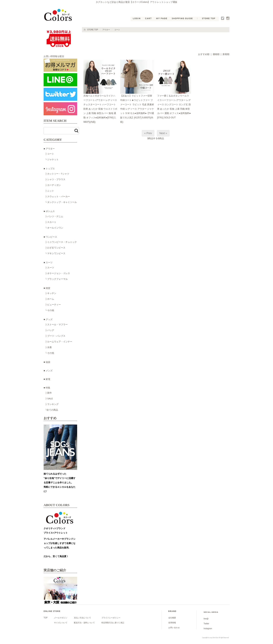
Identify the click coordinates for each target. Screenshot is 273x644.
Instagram (228, 19)
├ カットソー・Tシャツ (57, 174)
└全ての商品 (52, 410)
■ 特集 (47, 388)
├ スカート (51, 222)
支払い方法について (82, 618)
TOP (45, 618)
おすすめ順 (204, 54)
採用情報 (172, 623)
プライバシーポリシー (111, 618)
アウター (106, 30)
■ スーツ (48, 263)
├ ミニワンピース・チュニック (61, 242)
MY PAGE (162, 19)
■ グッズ (48, 319)
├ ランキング (52, 404)
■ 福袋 (47, 362)
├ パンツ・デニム (54, 216)
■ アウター (49, 149)
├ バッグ (50, 330)
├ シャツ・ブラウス (55, 179)
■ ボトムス (49, 211)
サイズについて (61, 623)
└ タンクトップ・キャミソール (61, 202)
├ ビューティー (53, 305)
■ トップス (49, 169)
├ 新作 (48, 393)
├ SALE (49, 398)
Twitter (223, 19)
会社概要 (172, 618)
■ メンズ (48, 371)
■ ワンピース (50, 237)
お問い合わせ (174, 628)
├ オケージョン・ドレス (58, 273)
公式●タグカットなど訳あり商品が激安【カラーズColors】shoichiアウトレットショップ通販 (59, 15)
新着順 (226, 54)
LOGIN (137, 19)
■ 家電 (47, 379)
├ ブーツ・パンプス (55, 336)
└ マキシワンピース (55, 253)
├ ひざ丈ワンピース (55, 248)
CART (149, 19)
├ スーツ (50, 268)
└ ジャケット (52, 159)
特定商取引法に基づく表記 (113, 623)
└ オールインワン (54, 228)
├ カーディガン (53, 185)
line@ (206, 619)
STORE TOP (208, 19)
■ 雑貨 (47, 288)
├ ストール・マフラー (56, 324)
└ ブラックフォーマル (56, 279)
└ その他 (50, 310)
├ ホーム (50, 299)
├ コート (50, 154)
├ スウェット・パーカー (58, 196)
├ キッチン (51, 293)
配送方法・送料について (84, 623)
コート (117, 30)
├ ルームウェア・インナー (59, 342)
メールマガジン (61, 618)
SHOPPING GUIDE (183, 19)
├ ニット (50, 191)
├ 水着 (48, 347)
